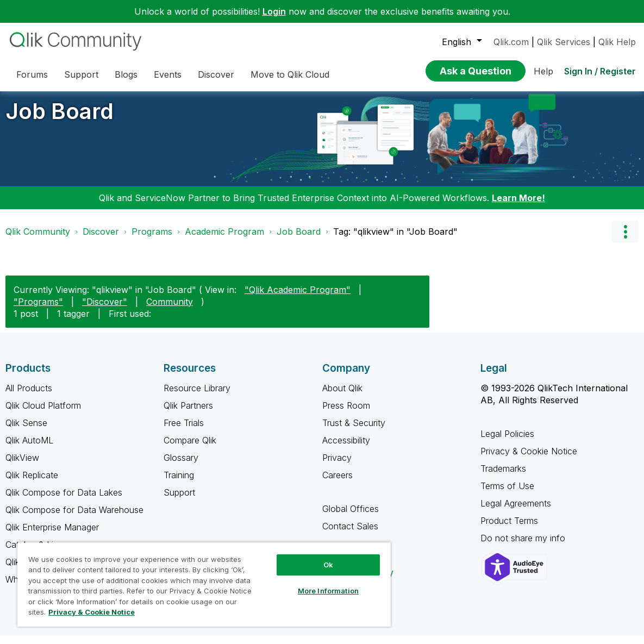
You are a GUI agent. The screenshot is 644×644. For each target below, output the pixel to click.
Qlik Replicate (32, 483)
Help (543, 71)
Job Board (60, 119)
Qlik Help (617, 42)
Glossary (181, 466)
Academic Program (224, 240)
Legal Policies (507, 442)
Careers (337, 483)
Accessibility (346, 448)
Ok (328, 565)
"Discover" (105, 310)
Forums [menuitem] (32, 74)
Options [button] (625, 240)
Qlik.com (511, 42)
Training (179, 483)
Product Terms (509, 529)
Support (179, 501)
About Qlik (342, 396)
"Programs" (38, 310)
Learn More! (518, 206)
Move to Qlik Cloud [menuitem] (290, 74)
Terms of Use (507, 494)
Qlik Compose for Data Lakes (64, 501)
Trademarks (503, 477)
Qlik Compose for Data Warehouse (74, 518)
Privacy (337, 466)
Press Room (346, 414)
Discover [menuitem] (216, 74)
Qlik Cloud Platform (43, 414)
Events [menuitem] (168, 74)
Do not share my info (524, 546)
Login (274, 11)
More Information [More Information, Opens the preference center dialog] (328, 591)
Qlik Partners (188, 414)
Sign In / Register (600, 71)
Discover (101, 240)
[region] (204, 584)
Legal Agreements (516, 511)
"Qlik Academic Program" (298, 298)
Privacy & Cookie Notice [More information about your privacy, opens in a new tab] (92, 612)
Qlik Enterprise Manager (52, 535)
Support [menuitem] (81, 74)
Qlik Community (38, 240)
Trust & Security (354, 431)
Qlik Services (564, 42)
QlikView (22, 466)
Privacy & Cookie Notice (529, 459)
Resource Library (197, 396)
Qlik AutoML (29, 448)
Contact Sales (350, 534)
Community (170, 310)
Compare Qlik (190, 448)
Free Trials (184, 431)
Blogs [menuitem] (126, 74)
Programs (152, 240)
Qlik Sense (26, 431)
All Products (29, 396)
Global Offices (351, 517)
